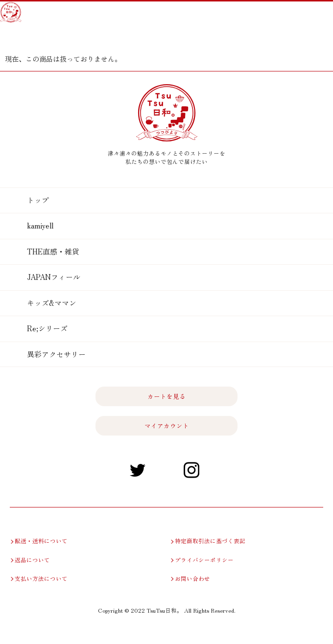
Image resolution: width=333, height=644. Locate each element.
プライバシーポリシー (204, 560)
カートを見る (18, 37)
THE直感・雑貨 (53, 251)
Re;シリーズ (47, 328)
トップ (38, 200)
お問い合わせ (192, 578)
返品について (32, 560)
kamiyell (40, 225)
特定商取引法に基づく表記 (209, 541)
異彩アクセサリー (56, 354)
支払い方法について (41, 578)
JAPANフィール (54, 277)
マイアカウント (40, 37)
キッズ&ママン (52, 303)
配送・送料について (41, 541)
